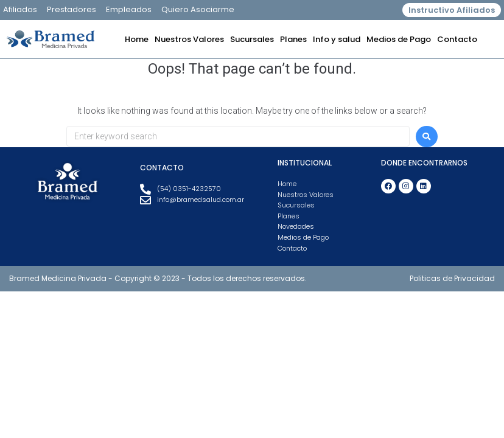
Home (137, 39)
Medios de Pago (399, 39)
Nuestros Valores (189, 39)
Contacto (457, 39)
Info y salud (337, 39)
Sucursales (252, 39)
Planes (293, 39)
